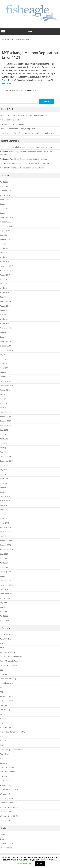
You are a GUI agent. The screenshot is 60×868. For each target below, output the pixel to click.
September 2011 (7, 461)
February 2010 (6, 527)
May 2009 (4, 558)
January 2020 (5, 239)
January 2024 (5, 204)
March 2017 (5, 279)
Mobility (3, 741)
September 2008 (7, 594)
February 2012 (6, 443)
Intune (2, 714)
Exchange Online (6, 696)
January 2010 (5, 532)
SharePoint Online (7, 767)
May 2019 (4, 244)
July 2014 (4, 355)
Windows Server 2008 (9, 803)
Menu (30, 32)
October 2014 (5, 346)
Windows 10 (5, 794)
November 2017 (6, 266)
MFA (2, 723)
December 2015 (6, 297)
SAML (2, 758)
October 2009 (5, 545)
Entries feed (5, 839)
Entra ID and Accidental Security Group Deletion (19, 129)
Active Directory (17, 90)
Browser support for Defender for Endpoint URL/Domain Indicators (27, 133)
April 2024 (4, 200)
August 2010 (5, 501)
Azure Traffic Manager (9, 665)
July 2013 (4, 394)
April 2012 (4, 439)
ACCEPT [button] (40, 863)
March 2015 (5, 324)
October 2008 (5, 589)
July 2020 (4, 235)
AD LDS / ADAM (6, 639)
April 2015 (4, 319)
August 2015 (5, 306)
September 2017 (7, 270)
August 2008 (5, 598)
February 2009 (6, 572)
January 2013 (5, 408)
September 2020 (7, 226)
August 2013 (5, 390)
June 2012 (4, 430)
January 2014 (5, 372)
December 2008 (6, 580)
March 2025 (5, 186)
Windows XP (5, 820)
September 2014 (7, 350)
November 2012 (6, 417)
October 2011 (5, 456)
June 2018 (4, 253)
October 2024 (5, 191)
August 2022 (5, 208)
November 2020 (6, 217)
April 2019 (4, 248)
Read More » (7, 83)
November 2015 (6, 302)
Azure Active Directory (9, 652)
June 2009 (4, 554)
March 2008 (5, 620)
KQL (2, 719)
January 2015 (5, 332)
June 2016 (4, 284)
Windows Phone (6, 798)
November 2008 (6, 585)
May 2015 (4, 315)
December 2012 (6, 412)
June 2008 (4, 607)
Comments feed (6, 843)
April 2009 (4, 563)
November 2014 (6, 341)
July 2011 (4, 470)
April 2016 (4, 288)
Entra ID (3, 688)
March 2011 (5, 483)
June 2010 (4, 510)
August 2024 (5, 195)
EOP (2, 692)
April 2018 (4, 257)
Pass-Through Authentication (11, 750)
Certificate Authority (8, 679)
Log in (2, 834)
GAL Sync (4, 705)
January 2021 (5, 213)
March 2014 (5, 368)
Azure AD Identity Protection (11, 661)
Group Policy (5, 710)
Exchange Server (31, 90)
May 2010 (4, 514)
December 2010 (6, 492)
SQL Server (4, 776)
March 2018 (5, 262)
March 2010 (5, 523)
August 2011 (5, 465)
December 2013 (6, 377)
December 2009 (6, 536)
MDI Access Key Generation (11, 120)
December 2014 (6, 337)
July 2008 (4, 603)
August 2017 (5, 275)
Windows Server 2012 (9, 812)
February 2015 (6, 328)
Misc (2, 736)
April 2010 (4, 519)
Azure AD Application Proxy (11, 656)
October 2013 (5, 381)
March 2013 (5, 403)
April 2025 (4, 182)
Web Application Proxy (9, 789)
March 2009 (5, 567)
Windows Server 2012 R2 (10, 816)
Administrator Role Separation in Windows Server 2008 (36, 147)
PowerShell (4, 754)
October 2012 (5, 421)
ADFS (2, 643)
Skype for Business (7, 772)
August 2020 (5, 231)
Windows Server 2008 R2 (10, 807)
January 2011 (5, 487)
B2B (2, 670)
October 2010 (5, 496)
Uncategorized (6, 780)
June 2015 (4, 310)
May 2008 (4, 611)
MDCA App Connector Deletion (12, 124)
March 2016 (5, 293)
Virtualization (5, 785)
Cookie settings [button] (24, 863)
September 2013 (7, 386)
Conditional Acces (7, 683)
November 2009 (6, 541)
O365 (2, 745)
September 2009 (7, 549)
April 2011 (4, 479)
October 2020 (5, 222)
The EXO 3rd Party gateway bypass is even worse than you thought (26, 115)
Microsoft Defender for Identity (12, 732)
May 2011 (4, 474)
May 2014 (4, 359)
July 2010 (4, 505)
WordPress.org (6, 848)
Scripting (3, 763)
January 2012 (5, 448)
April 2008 (4, 616)
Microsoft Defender (8, 727)
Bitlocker (3, 674)
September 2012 (7, 426)
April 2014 (4, 363)
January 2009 (5, 576)
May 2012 (4, 434)
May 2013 (4, 399)
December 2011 (6, 452)
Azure (2, 648)
